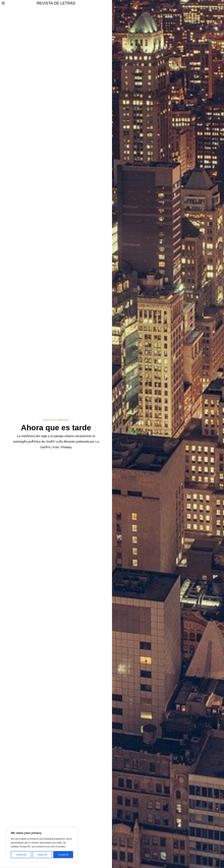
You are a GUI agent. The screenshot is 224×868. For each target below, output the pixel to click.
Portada (63, 420)
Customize (21, 855)
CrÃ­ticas (49, 420)
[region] (42, 845)
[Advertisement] (112, 844)
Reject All (42, 855)
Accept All (63, 855)
